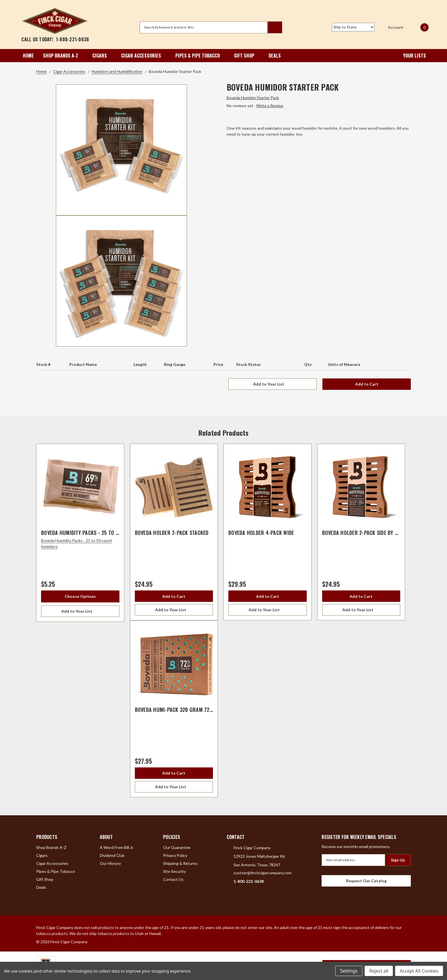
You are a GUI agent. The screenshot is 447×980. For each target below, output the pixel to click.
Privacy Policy (175, 855)
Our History (110, 863)
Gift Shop (247, 56)
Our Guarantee (177, 847)
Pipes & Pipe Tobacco (200, 56)
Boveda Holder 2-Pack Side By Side (363, 533)
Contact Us (173, 879)
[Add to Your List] (80, 611)
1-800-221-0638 (73, 39)
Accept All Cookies (419, 971)
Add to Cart (367, 384)
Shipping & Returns (180, 863)
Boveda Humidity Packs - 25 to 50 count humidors (102, 533)
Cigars (102, 56)
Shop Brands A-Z (63, 56)
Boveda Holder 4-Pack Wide (261, 533)
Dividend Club (112, 855)
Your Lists (411, 56)
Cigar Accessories (144, 56)
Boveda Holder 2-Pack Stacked (172, 533)
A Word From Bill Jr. (117, 847)
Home (28, 56)
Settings (349, 971)
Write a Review (270, 106)
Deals (275, 56)
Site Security (174, 871)
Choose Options (80, 596)
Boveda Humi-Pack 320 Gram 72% (175, 710)
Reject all (379, 971)
